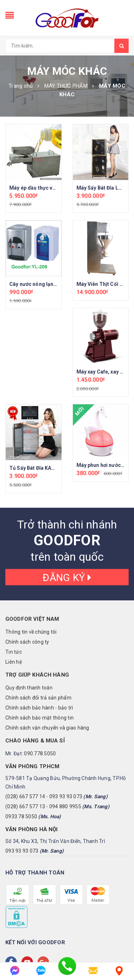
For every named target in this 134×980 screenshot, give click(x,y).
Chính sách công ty (27, 642)
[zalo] (41, 971)
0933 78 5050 (21, 816)
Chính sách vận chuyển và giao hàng (47, 728)
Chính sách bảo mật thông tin (39, 718)
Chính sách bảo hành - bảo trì (39, 708)
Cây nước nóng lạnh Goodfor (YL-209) (54, 284)
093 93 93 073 (66, 796)
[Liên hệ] (119, 971)
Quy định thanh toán (29, 688)
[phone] (67, 971)
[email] (93, 971)
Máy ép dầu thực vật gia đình (43, 188)
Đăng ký (67, 578)
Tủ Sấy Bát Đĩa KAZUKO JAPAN (46, 468)
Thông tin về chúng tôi (31, 632)
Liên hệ (14, 662)
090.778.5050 (40, 754)
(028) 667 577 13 (25, 806)
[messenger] (15, 971)
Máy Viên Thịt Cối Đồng (104, 284)
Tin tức (14, 652)
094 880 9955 (65, 806)
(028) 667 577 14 (25, 796)
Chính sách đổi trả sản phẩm (38, 698)
